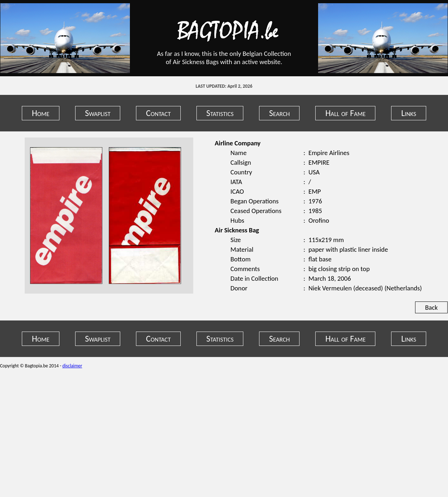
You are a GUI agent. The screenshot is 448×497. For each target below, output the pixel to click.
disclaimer (72, 366)
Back (431, 307)
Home (41, 113)
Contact (158, 113)
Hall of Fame (345, 113)
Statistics (220, 113)
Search (279, 113)
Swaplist (98, 113)
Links (409, 113)
